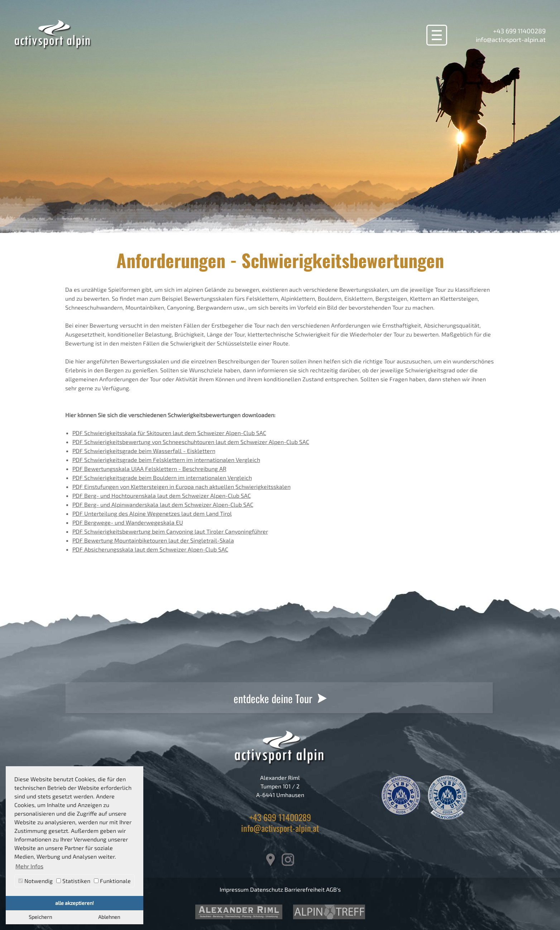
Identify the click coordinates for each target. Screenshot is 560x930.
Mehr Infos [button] (29, 866)
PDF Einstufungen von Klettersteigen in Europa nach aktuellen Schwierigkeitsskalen (181, 487)
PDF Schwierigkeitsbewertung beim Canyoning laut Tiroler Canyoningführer (170, 531)
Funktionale (112, 881)
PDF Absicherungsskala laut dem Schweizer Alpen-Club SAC (150, 549)
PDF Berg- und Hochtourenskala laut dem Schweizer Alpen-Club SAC (162, 495)
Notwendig (35, 881)
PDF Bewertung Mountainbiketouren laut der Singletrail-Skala (153, 540)
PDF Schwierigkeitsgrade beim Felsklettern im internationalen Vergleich (166, 460)
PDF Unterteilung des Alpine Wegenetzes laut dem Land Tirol (152, 513)
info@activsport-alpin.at (511, 39)
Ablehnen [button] (109, 917)
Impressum (234, 889)
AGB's (333, 889)
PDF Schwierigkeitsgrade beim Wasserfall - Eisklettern (144, 451)
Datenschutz (267, 889)
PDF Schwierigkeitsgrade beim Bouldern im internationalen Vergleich (162, 478)
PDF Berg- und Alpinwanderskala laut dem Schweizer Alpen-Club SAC (163, 504)
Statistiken (73, 881)
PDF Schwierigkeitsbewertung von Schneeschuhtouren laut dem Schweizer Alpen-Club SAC (191, 442)
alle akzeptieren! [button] (75, 903)
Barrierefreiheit (305, 889)
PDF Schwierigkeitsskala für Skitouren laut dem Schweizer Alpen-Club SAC (169, 433)
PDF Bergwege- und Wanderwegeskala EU (128, 522)
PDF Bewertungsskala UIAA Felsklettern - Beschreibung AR (149, 469)
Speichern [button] (40, 917)
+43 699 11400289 (519, 31)
